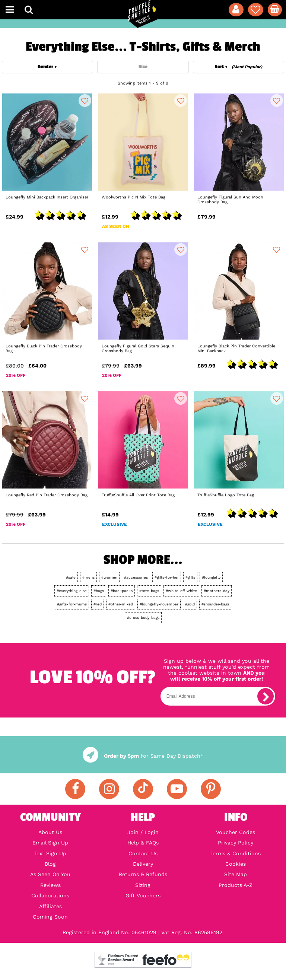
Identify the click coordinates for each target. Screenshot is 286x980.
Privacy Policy (236, 843)
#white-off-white (181, 591)
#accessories (136, 577)
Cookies (236, 864)
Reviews (50, 885)
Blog (50, 864)
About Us (50, 832)
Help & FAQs (143, 843)
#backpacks (122, 591)
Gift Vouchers (143, 895)
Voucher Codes (236, 832)
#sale (71, 577)
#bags (99, 591)
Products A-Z (236, 885)
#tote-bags (149, 591)
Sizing (143, 885)
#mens (88, 577)
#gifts (190, 577)
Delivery (143, 864)
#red (98, 604)
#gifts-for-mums (72, 604)
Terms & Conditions (236, 853)
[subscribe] (266, 696)
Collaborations (50, 895)
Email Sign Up (50, 843)
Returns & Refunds (143, 874)
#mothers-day (217, 591)
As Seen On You (50, 874)
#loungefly (211, 577)
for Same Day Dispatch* (143, 756)
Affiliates (50, 906)
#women (109, 577)
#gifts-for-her (167, 577)
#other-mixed (121, 604)
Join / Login (143, 832)
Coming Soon (50, 917)
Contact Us (143, 853)
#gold (190, 604)
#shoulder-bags (215, 604)
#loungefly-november (159, 604)
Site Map (236, 874)
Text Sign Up (50, 853)
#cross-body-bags (143, 618)
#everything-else (72, 591)
